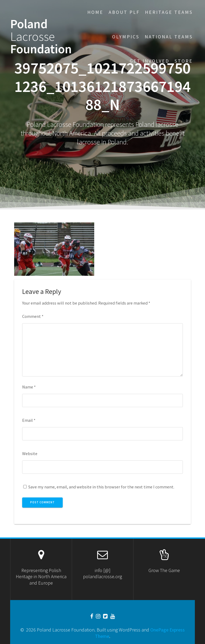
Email (29, 420)
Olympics (126, 37)
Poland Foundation (41, 37)
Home (95, 12)
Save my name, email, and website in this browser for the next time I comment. (101, 487)
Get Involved (149, 61)
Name (29, 387)
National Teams (169, 37)
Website (30, 453)
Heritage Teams (169, 12)
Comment (33, 316)
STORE (184, 61)
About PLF (124, 12)
